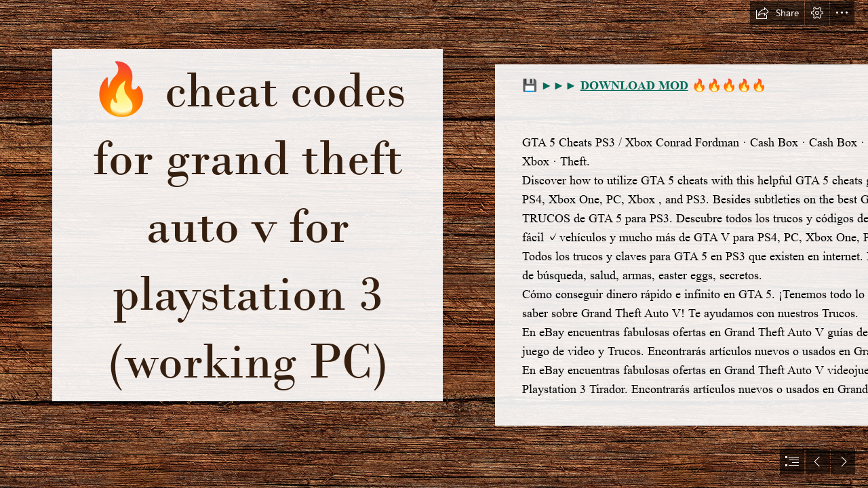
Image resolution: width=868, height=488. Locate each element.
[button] (777, 13)
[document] (434, 244)
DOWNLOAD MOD (634, 85)
